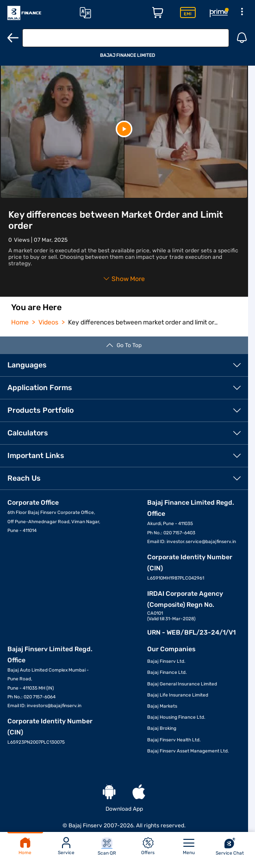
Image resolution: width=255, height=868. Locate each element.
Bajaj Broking (162, 728)
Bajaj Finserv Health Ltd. (174, 740)
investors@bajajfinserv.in (54, 706)
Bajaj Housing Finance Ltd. (176, 717)
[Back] (13, 38)
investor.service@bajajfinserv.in (201, 542)
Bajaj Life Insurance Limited (178, 695)
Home (25, 847)
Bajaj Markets (162, 706)
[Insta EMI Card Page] (188, 13)
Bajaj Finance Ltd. (167, 672)
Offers (148, 847)
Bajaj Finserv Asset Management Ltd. (188, 751)
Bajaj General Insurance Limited (182, 684)
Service (66, 847)
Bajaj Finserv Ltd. (166, 661)
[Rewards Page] (219, 13)
